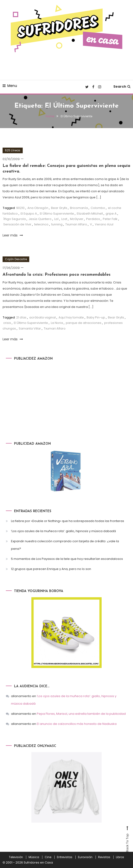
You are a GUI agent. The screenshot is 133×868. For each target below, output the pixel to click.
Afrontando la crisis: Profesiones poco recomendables (57, 275)
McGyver (77, 219)
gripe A (111, 214)
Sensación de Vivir (17, 224)
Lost (64, 219)
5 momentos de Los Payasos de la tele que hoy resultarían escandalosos (67, 559)
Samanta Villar (30, 328)
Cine (48, 857)
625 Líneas (13, 150)
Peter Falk (110, 219)
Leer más (13, 235)
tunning (57, 224)
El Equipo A (29, 214)
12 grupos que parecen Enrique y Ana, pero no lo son (51, 569)
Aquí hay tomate (71, 317)
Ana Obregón (38, 208)
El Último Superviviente (57, 214)
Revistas (104, 857)
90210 (20, 208)
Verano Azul (104, 224)
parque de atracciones (84, 323)
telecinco (41, 224)
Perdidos (93, 219)
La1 (56, 219)
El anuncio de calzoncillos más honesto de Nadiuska (77, 724)
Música (34, 857)
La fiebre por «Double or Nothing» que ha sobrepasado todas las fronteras (68, 521)
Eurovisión (85, 857)
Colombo (98, 208)
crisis (7, 323)
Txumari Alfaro (76, 224)
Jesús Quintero (40, 219)
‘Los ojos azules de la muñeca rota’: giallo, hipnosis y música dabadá (63, 531)
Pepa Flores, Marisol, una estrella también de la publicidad (81, 714)
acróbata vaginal (42, 317)
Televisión (16, 857)
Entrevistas (65, 857)
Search (122, 86)
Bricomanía (79, 208)
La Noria (57, 323)
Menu (10, 86)
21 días (21, 317)
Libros (120, 857)
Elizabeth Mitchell (90, 214)
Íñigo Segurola (15, 219)
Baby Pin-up (96, 317)
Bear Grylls (59, 208)
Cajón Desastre (16, 259)
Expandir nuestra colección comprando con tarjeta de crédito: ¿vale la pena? (65, 545)
